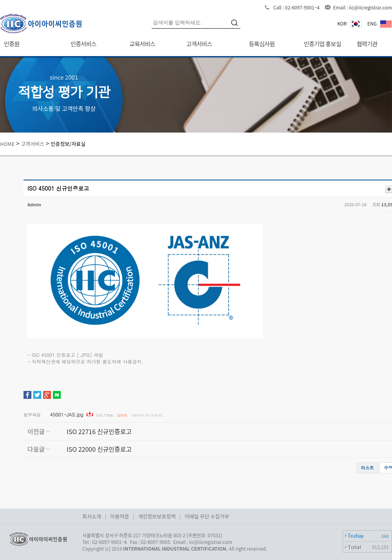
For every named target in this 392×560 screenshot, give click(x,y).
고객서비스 (199, 44)
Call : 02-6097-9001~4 (297, 7)
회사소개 (92, 516)
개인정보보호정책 (157, 516)
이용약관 (120, 516)
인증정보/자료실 (68, 144)
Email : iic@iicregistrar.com (363, 7)
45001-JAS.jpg (68, 414)
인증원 (12, 44)
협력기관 (367, 44)
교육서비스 (142, 44)
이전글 (39, 431)
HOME (7, 144)
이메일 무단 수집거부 (207, 516)
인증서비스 (83, 44)
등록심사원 (262, 44)
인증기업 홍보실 (322, 44)
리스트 (367, 468)
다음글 (39, 449)
